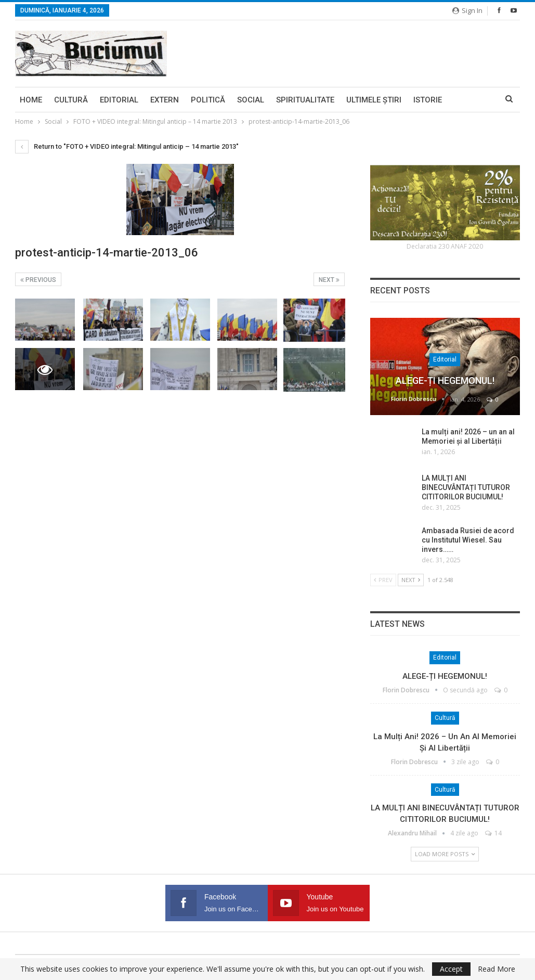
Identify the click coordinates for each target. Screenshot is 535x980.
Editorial (119, 100)
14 (493, 833)
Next (329, 280)
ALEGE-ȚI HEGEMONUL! (445, 381)
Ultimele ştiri (374, 100)
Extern (165, 100)
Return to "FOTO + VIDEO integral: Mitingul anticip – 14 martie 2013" (127, 146)
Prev (383, 580)
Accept (451, 969)
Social (251, 100)
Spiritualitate (305, 100)
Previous (38, 280)
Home (31, 100)
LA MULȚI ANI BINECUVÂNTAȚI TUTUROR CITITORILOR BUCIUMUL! (466, 487)
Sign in (467, 10)
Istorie (428, 100)
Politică (208, 100)
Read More (497, 969)
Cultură (71, 100)
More (465, 100)
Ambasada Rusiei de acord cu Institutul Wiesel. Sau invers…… (468, 540)
